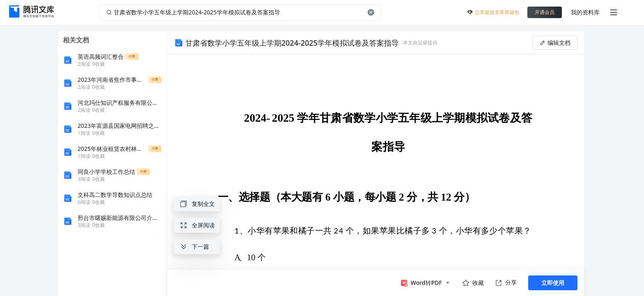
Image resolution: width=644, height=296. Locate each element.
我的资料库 (585, 12)
